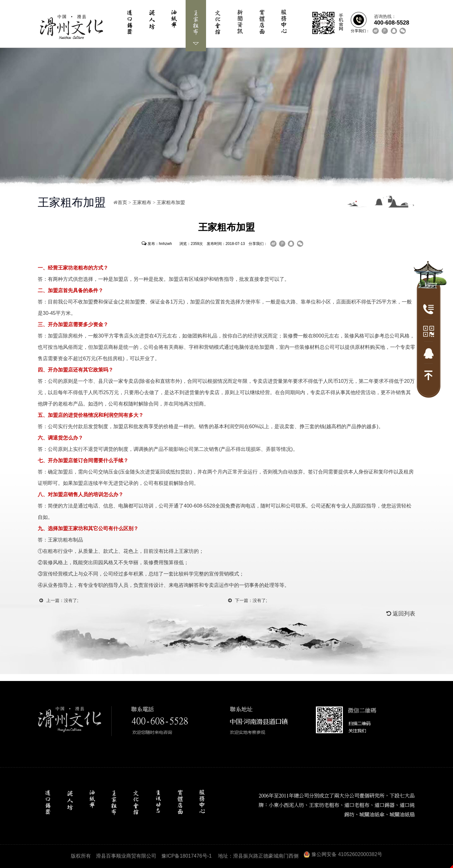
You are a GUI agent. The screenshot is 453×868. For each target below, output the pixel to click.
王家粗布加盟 (171, 202)
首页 (122, 202)
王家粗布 (142, 202)
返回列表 (401, 614)
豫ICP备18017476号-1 (187, 856)
